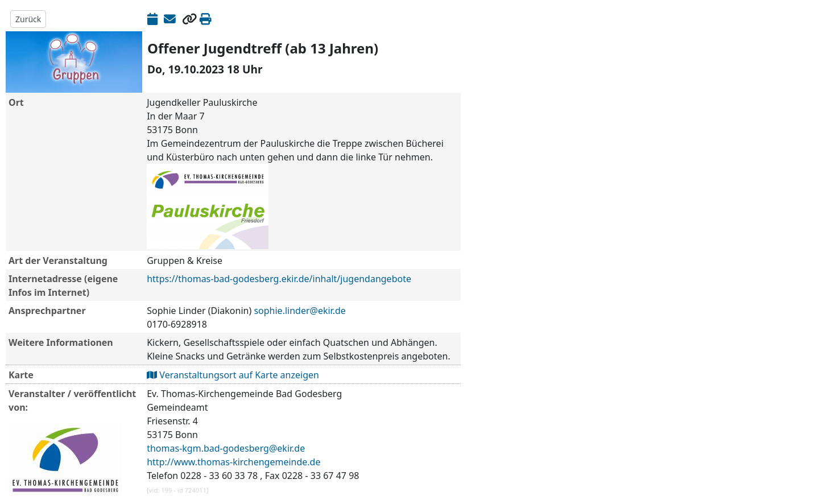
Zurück (28, 19)
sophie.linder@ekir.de (299, 311)
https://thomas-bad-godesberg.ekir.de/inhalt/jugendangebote (279, 279)
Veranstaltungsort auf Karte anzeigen (233, 375)
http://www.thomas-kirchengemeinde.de (233, 462)
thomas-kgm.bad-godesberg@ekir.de (226, 448)
